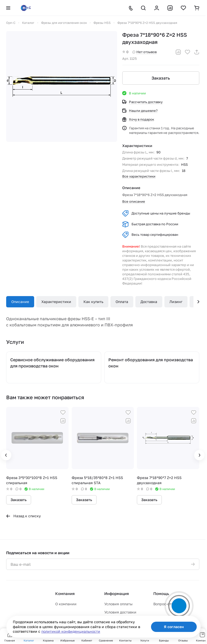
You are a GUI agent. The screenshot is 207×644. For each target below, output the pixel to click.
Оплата (122, 302)
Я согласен (174, 627)
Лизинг (176, 302)
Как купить (93, 302)
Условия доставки (120, 612)
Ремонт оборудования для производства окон (151, 363)
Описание (20, 302)
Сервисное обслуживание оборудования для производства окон (52, 363)
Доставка (149, 302)
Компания (65, 593)
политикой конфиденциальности (71, 631)
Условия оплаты (118, 604)
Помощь (161, 593)
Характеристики (56, 302)
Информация (117, 593)
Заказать (161, 78)
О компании (66, 604)
